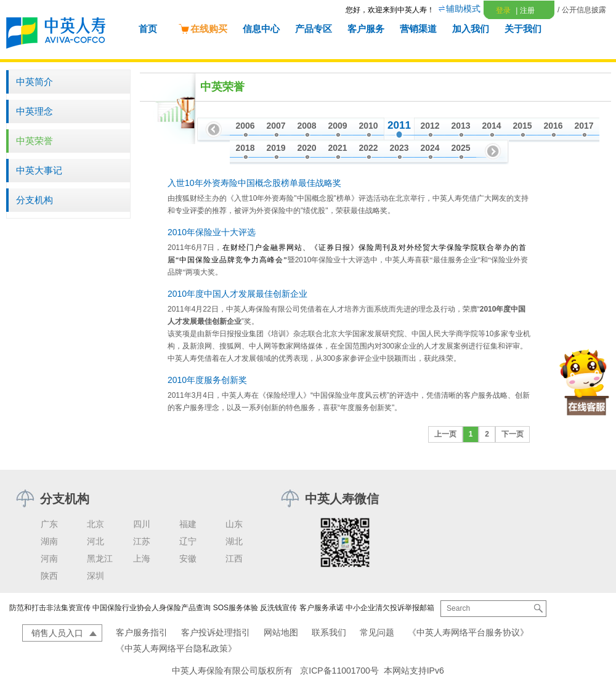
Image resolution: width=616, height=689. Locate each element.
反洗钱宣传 (278, 608)
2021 (337, 148)
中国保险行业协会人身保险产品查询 (152, 608)
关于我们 (523, 29)
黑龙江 (100, 558)
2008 (306, 126)
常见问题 (377, 632)
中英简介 (34, 82)
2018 (245, 148)
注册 (525, 10)
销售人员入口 (57, 633)
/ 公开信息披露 (582, 10)
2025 (460, 148)
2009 (337, 126)
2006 (245, 126)
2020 (306, 148)
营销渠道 (418, 29)
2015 (522, 126)
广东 (49, 524)
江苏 (142, 541)
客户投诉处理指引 (216, 632)
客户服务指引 (142, 632)
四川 (142, 524)
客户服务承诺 (322, 608)
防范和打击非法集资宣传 (50, 608)
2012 (430, 126)
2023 (399, 148)
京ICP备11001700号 (339, 671)
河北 (95, 541)
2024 (430, 148)
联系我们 (329, 632)
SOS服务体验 (236, 608)
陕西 (49, 576)
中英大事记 (39, 170)
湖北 (234, 541)
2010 (368, 126)
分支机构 (34, 200)
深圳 (95, 576)
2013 (460, 126)
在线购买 (203, 29)
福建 (188, 524)
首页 (148, 29)
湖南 (49, 541)
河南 (49, 558)
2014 (491, 126)
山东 (234, 524)
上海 (142, 558)
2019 (276, 148)
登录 (503, 10)
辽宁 (188, 541)
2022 (368, 148)
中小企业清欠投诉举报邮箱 (390, 608)
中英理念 (34, 111)
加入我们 (471, 29)
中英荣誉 (34, 141)
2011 (399, 125)
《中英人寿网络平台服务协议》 (468, 632)
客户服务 (366, 29)
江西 (234, 558)
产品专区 (314, 29)
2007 (276, 126)
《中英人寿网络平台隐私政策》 (176, 648)
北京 (95, 524)
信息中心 (261, 29)
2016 (553, 126)
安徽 (188, 558)
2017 (584, 126)
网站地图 (281, 632)
